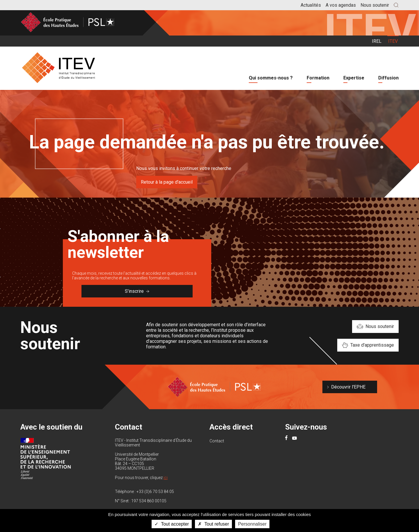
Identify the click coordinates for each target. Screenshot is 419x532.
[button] (396, 5)
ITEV (393, 41)
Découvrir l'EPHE (348, 387)
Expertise (354, 78)
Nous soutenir (375, 5)
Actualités (311, 5)
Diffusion (388, 78)
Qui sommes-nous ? (271, 78)
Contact (217, 441)
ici (166, 478)
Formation (318, 78)
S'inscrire (137, 291)
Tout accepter (172, 524)
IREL (377, 41)
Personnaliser (252, 524)
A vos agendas (341, 5)
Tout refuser (213, 524)
